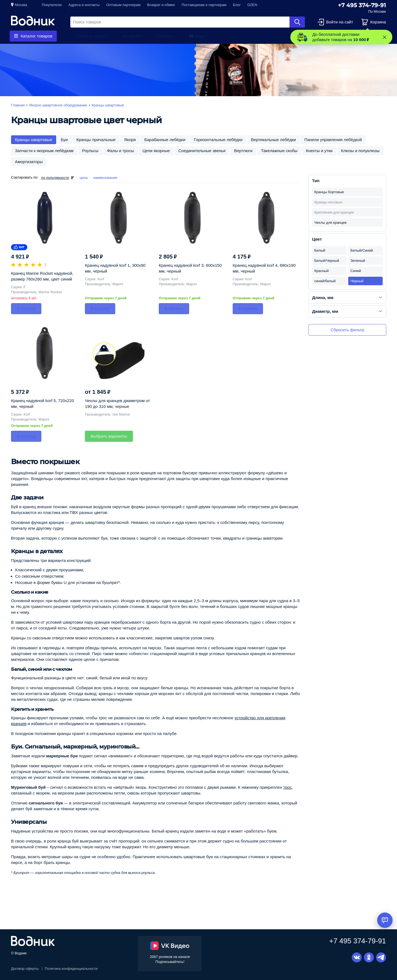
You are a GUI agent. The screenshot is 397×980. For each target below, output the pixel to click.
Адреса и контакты (84, 5)
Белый (320, 250)
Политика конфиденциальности (71, 969)
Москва (21, 5)
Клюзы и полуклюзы (360, 151)
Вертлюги (243, 151)
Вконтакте (357, 957)
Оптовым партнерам (124, 5)
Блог (237, 5)
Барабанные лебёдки (165, 140)
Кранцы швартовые (34, 140)
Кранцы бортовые (329, 192)
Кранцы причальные (96, 140)
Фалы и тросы (120, 151)
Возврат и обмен (161, 5)
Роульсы (90, 151)
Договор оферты (25, 969)
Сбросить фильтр (347, 330)
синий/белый (325, 281)
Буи (64, 140)
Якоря (130, 140)
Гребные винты (91, 36)
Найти (297, 22)
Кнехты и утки (319, 151)
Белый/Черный (327, 261)
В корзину (26, 309)
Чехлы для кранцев (330, 223)
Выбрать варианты (109, 436)
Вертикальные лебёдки (274, 140)
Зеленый (358, 261)
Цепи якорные (156, 151)
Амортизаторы (29, 162)
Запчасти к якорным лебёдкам (44, 151)
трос (287, 787)
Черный (357, 281)
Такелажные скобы (279, 151)
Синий (356, 271)
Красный (321, 271)
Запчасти (131, 36)
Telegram (381, 957)
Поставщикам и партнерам (204, 5)
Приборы (164, 36)
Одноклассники (369, 957)
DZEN (252, 5)
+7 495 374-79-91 (362, 5)
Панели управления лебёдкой (333, 140)
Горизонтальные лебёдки (218, 140)
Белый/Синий (362, 250)
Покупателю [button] (52, 5)
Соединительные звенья (202, 151)
